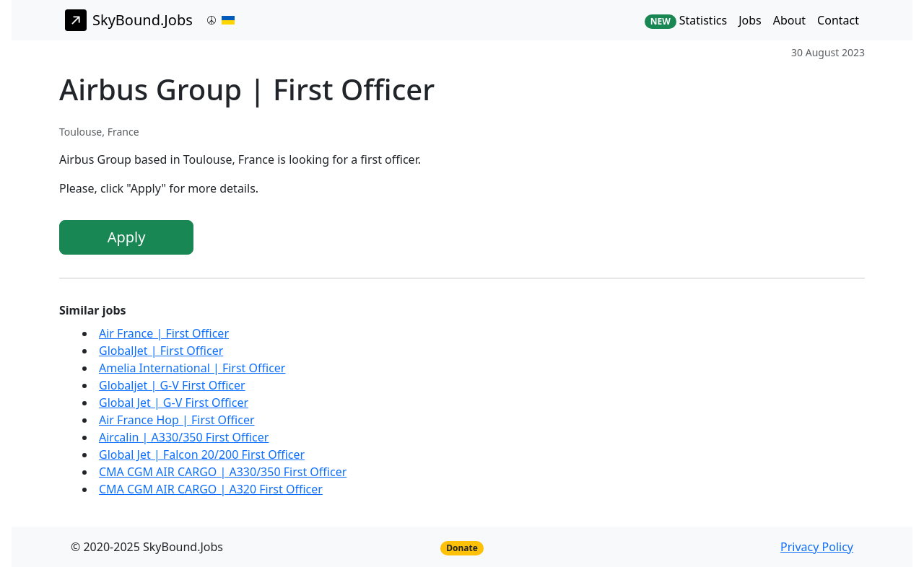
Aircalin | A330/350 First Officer (184, 437)
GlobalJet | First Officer (161, 351)
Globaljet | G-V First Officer (172, 385)
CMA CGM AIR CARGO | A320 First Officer (211, 489)
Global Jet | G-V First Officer (174, 403)
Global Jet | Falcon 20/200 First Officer (202, 454)
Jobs (750, 20)
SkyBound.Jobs (129, 20)
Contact (838, 20)
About (789, 20)
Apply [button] (127, 237)
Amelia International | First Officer (192, 368)
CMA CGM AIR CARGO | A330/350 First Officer (223, 472)
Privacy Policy (817, 547)
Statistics (686, 21)
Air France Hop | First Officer (177, 420)
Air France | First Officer (164, 333)
